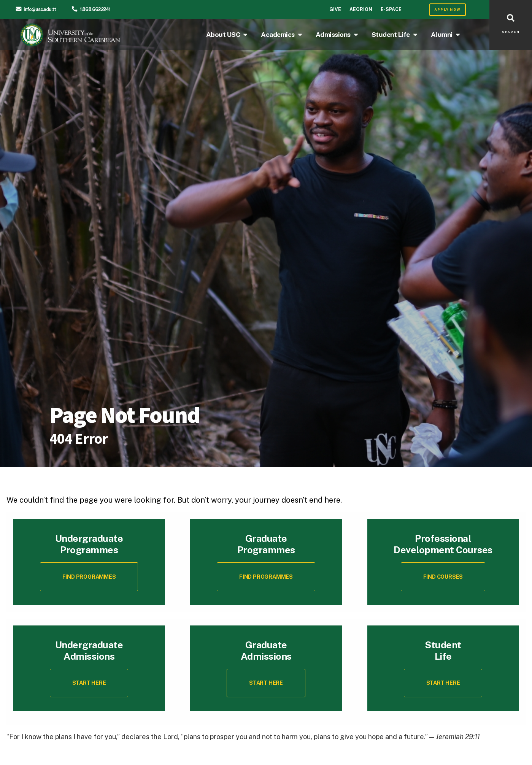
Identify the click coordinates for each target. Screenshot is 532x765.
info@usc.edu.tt (40, 9)
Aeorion (361, 9)
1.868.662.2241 (95, 9)
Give (335, 9)
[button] (443, 577)
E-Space (391, 9)
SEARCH (511, 32)
